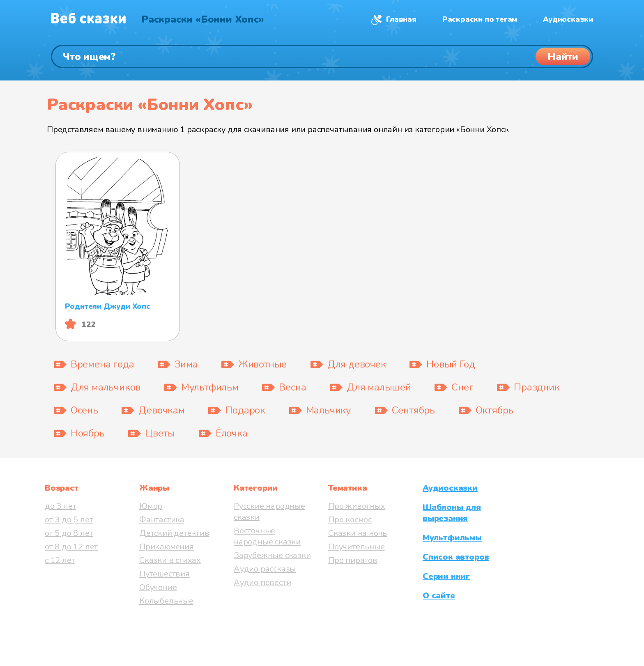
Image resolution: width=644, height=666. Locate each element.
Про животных (357, 506)
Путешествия (164, 574)
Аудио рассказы (265, 569)
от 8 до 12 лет (71, 547)
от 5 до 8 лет (69, 533)
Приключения (167, 547)
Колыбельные (166, 601)
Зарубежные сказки (272, 555)
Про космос (350, 520)
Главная (401, 19)
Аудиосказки (568, 19)
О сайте (439, 596)
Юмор (151, 506)
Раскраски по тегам (480, 19)
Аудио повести (262, 582)
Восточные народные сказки (267, 536)
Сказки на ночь (358, 533)
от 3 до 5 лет (69, 520)
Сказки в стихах (170, 560)
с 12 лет (60, 560)
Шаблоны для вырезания (452, 513)
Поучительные (356, 547)
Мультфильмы (452, 538)
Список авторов (456, 557)
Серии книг (446, 576)
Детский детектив (174, 533)
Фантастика (162, 520)
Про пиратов (353, 560)
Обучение (158, 587)
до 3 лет (60, 506)
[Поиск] (322, 56)
